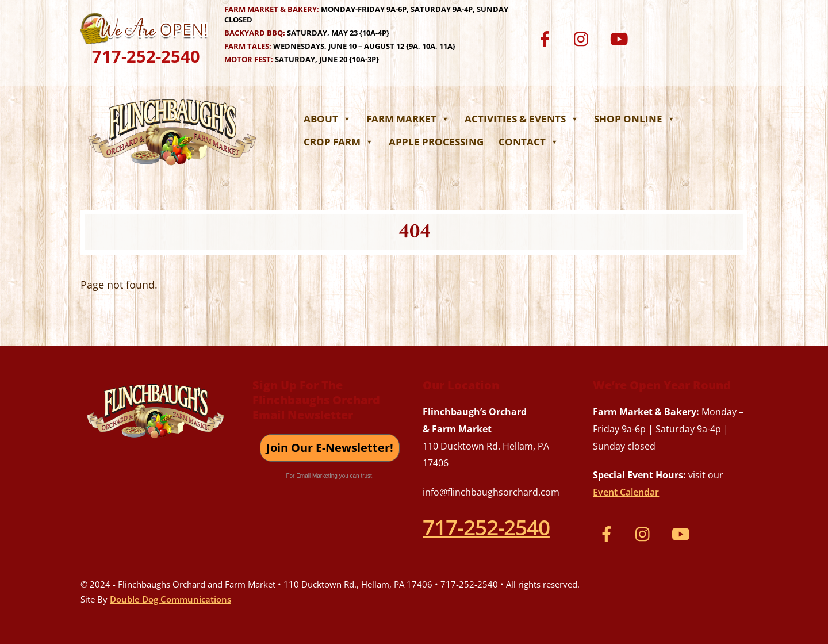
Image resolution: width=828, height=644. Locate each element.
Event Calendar (626, 492)
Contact (529, 142)
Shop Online (635, 119)
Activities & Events (522, 119)
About (327, 119)
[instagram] (584, 38)
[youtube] (621, 38)
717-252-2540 (146, 56)
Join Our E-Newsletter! (330, 448)
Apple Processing (436, 142)
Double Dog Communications (170, 599)
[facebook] (547, 38)
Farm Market (408, 119)
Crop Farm (339, 142)
